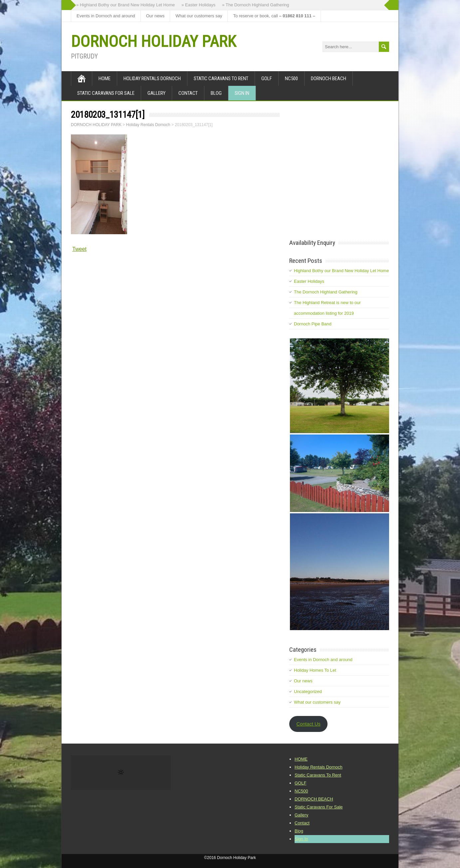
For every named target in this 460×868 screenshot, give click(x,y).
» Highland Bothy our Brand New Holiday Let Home (125, 5)
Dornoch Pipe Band (313, 324)
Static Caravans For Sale (106, 93)
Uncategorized (308, 692)
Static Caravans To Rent (221, 79)
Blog (216, 93)
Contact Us (308, 724)
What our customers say (199, 16)
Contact (188, 93)
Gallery (156, 93)
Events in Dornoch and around (106, 16)
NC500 (291, 79)
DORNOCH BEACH (329, 79)
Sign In (242, 93)
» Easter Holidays (198, 5)
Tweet (79, 249)
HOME (105, 79)
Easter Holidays (309, 281)
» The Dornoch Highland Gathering (255, 5)
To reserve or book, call (274, 16)
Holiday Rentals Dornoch (152, 79)
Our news (155, 16)
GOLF (267, 79)
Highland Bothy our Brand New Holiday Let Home (341, 271)
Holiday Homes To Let (315, 670)
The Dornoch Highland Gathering (326, 292)
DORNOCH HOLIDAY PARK (153, 41)
